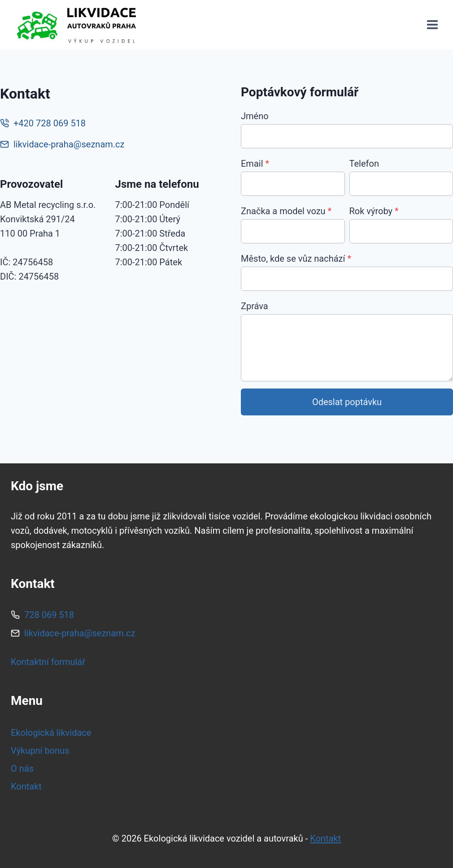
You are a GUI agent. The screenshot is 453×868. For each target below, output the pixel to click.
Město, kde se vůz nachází (296, 259)
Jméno (255, 116)
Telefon (364, 164)
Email (255, 164)
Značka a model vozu (286, 211)
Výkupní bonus (40, 751)
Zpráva (255, 306)
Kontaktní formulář (48, 662)
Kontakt (26, 786)
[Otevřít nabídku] (432, 25)
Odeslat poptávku (347, 402)
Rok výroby (374, 211)
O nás (22, 769)
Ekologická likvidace (51, 733)
